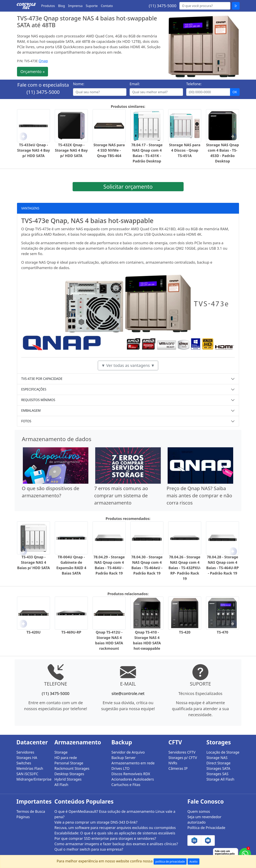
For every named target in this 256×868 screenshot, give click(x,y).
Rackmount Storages (72, 768)
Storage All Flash (220, 779)
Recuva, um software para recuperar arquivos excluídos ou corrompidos (115, 828)
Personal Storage (69, 763)
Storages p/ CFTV (183, 758)
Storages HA (27, 758)
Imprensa (75, 6)
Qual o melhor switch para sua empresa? (89, 849)
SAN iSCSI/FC (27, 774)
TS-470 (222, 632)
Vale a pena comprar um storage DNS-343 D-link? (96, 822)
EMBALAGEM (31, 410)
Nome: (79, 84)
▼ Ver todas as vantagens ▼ (128, 365)
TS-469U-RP (71, 632)
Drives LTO (120, 768)
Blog (62, 6)
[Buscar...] (205, 6)
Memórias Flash (30, 768)
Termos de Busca (31, 811)
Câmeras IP (178, 768)
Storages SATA (218, 768)
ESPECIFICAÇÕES (34, 389)
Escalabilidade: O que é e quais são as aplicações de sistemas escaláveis (115, 833)
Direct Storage (218, 763)
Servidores (25, 752)
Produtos (48, 6)
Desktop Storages (69, 774)
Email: (135, 84)
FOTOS (26, 421)
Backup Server (123, 758)
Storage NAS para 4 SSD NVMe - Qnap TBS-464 (109, 150)
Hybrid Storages (68, 779)
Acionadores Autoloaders (133, 779)
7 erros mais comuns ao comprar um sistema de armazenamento (121, 495)
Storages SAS (217, 774)
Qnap (43, 61)
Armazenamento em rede (133, 763)
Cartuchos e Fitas (126, 785)
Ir (236, 6)
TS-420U (33, 632)
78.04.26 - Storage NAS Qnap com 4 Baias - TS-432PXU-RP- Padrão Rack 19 (185, 568)
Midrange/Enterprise (33, 779)
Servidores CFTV (182, 752)
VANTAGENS (30, 208)
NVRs (173, 763)
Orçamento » (32, 72)
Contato (107, 6)
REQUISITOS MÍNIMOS (38, 400)
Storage (61, 752)
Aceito (193, 861)
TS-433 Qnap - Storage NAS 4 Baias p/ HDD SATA (34, 562)
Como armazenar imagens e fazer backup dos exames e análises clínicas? (116, 844)
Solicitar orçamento (128, 187)
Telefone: (194, 84)
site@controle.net (128, 693)
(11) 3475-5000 (163, 6)
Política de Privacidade (206, 828)
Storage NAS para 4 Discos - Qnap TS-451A (185, 150)
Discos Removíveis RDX (131, 774)
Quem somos (199, 811)
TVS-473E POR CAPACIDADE (42, 379)
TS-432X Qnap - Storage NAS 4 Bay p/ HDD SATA (71, 150)
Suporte (92, 6)
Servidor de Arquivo (128, 752)
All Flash (61, 785)
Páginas (23, 817)
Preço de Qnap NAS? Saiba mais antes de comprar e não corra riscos (199, 495)
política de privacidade (170, 861)
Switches (24, 763)
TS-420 (185, 632)
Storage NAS (217, 758)
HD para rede (66, 758)
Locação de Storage (223, 752)
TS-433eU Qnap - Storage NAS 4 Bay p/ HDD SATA (34, 150)
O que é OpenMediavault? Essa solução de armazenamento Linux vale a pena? (115, 814)
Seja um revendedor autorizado (204, 819)
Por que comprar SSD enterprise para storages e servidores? (105, 838)
